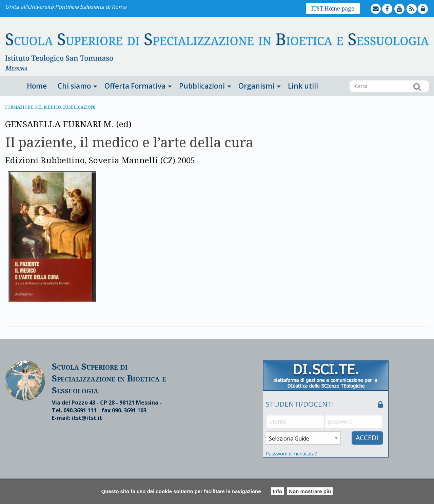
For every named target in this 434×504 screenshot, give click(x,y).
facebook (393, 4)
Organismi (256, 86)
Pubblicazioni (202, 86)
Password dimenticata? (291, 454)
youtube (406, 4)
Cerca (417, 87)
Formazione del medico (33, 107)
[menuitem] (37, 86)
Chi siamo (74, 86)
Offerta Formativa (135, 86)
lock (428, 4)
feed (417, 4)
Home (37, 86)
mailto (381, 4)
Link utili (303, 86)
